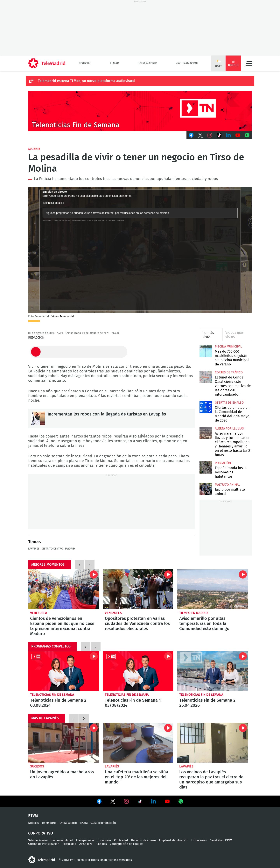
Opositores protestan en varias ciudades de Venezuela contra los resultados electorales (138, 589)
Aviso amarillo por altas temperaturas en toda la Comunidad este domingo (213, 589)
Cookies (102, 844)
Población (223, 463)
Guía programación (103, 823)
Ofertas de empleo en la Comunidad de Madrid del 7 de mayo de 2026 (206, 407)
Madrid (34, 149)
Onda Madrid (147, 63)
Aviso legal (86, 844)
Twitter (200, 135)
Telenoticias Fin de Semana (52, 695)
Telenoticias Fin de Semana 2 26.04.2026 (213, 671)
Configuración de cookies (126, 844)
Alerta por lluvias (229, 429)
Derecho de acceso (143, 840)
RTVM (33, 816)
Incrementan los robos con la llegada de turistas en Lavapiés (38, 418)
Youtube (238, 135)
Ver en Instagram (126, 801)
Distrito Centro (52, 549)
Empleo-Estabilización (174, 840)
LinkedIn (228, 135)
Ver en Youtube (167, 801)
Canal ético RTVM (221, 840)
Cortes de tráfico (229, 372)
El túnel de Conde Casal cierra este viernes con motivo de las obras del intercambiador (206, 377)
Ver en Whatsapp (181, 801)
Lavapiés (34, 549)
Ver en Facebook (99, 802)
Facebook (191, 135)
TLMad (114, 63)
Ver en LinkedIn (154, 801)
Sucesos (37, 766)
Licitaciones (199, 840)
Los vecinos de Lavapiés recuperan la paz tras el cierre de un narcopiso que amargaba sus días (213, 743)
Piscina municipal (228, 347)
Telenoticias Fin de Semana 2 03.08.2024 (63, 671)
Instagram (210, 135)
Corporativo (41, 833)
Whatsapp (247, 135)
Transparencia (85, 840)
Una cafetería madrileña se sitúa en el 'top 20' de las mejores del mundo (138, 743)
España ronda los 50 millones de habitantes (231, 472)
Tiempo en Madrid (193, 613)
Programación (187, 63)
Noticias (85, 63)
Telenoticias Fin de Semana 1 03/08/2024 (138, 671)
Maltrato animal (227, 485)
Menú (249, 63)
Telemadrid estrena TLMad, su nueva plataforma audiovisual (86, 81)
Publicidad (121, 840)
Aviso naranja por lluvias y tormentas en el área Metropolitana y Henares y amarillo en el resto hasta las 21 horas (206, 433)
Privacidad (69, 844)
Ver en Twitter (113, 802)
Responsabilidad (62, 840)
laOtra (84, 823)
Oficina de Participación (44, 844)
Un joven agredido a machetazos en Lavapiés (63, 743)
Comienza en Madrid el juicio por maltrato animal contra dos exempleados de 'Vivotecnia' (206, 489)
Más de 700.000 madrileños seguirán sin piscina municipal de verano (206, 351)
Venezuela (39, 613)
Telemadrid (49, 823)
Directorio (104, 840)
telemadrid (42, 860)
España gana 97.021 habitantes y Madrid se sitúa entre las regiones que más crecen (206, 467)
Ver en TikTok (140, 802)
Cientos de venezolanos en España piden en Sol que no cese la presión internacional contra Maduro (63, 589)
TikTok (219, 135)
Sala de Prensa (38, 840)
